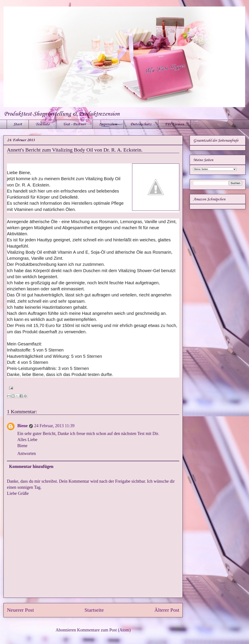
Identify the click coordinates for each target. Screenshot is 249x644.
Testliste (42, 124)
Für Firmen (174, 124)
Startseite (94, 610)
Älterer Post (167, 610)
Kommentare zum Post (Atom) (104, 630)
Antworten (27, 453)
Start (18, 124)
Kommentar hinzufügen (31, 466)
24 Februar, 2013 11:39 (54, 426)
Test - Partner (74, 124)
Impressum (108, 124)
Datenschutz (141, 124)
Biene (23, 426)
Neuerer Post (20, 610)
